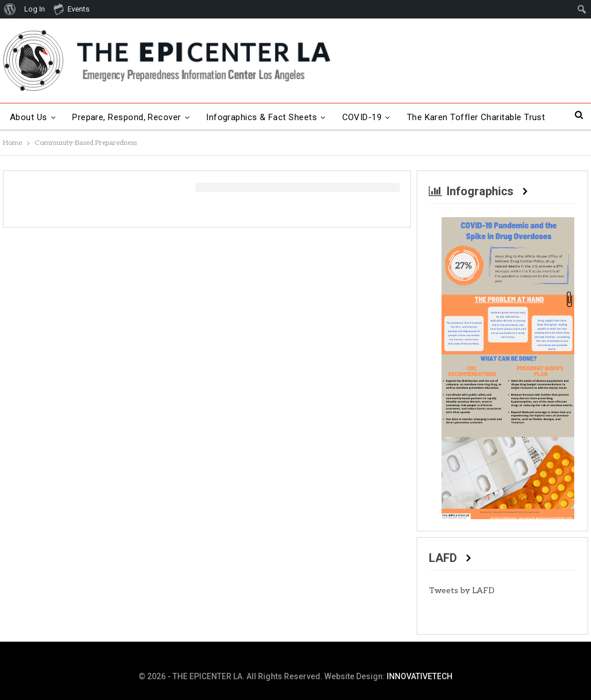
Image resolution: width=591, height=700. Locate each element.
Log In (35, 9)
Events (72, 9)
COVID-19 (362, 117)
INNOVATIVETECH (420, 676)
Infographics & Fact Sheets (261, 117)
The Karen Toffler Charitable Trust (476, 117)
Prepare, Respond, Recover (127, 117)
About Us (29, 117)
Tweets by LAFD (462, 591)
